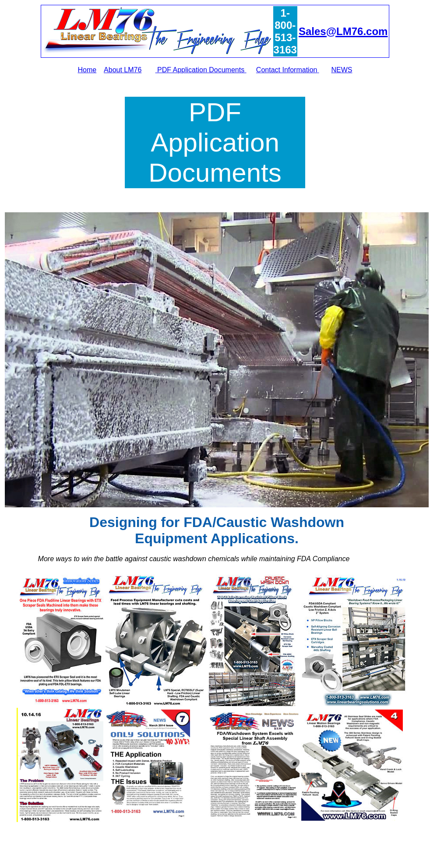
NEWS (342, 70)
